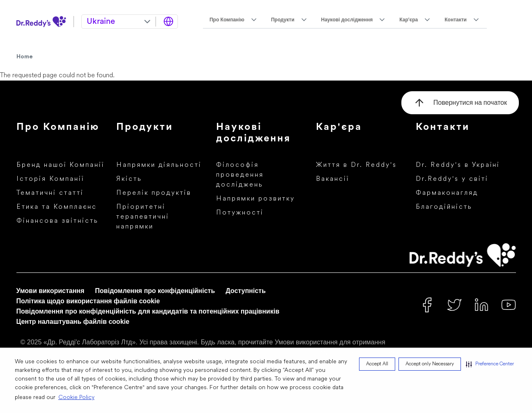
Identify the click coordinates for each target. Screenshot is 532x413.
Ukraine (101, 22)
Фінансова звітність (58, 221)
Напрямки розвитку (256, 199)
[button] (490, 364)
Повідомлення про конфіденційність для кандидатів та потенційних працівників (148, 311)
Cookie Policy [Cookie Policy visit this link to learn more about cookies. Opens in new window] (76, 398)
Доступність (246, 291)
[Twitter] (454, 305)
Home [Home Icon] (25, 57)
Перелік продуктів (154, 193)
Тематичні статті (50, 193)
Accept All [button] (377, 364)
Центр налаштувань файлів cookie (73, 322)
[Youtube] (509, 305)
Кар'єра (409, 20)
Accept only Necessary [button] (430, 364)
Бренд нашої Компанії (60, 165)
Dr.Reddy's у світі (452, 179)
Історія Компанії (50, 179)
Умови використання (51, 291)
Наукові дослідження (347, 20)
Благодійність (444, 207)
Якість (129, 179)
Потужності (240, 213)
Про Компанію (227, 20)
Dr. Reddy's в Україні (458, 165)
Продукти (283, 20)
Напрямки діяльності (159, 165)
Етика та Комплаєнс (57, 207)
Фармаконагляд (447, 193)
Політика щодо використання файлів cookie (88, 301)
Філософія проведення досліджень (240, 175)
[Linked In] (481, 305)
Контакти (456, 20)
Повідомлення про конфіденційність (155, 291)
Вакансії (333, 179)
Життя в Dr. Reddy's (356, 165)
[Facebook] (427, 305)
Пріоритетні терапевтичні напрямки (143, 217)
